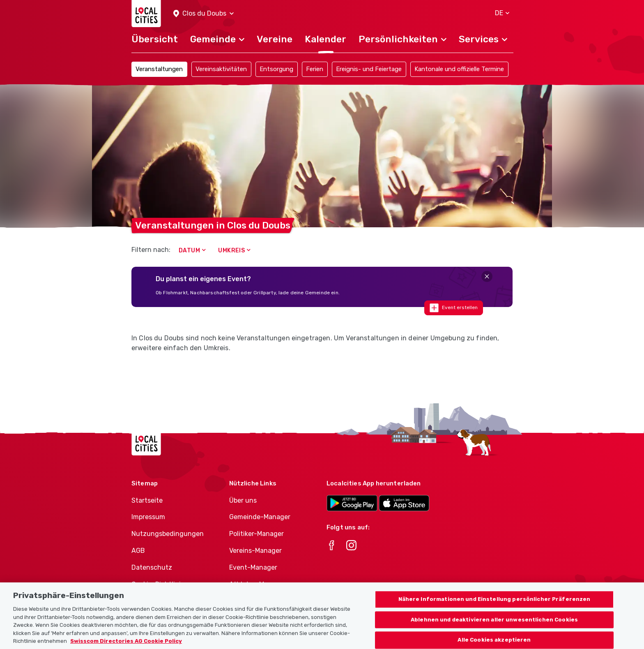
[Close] (487, 276)
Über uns (243, 500)
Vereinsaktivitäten (221, 69)
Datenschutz (152, 567)
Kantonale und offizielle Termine (459, 69)
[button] (204, 14)
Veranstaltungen (159, 69)
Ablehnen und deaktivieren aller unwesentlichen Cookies (494, 632)
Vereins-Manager (255, 551)
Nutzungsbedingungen (168, 534)
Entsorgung (276, 69)
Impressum (148, 517)
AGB (138, 551)
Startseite (147, 500)
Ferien (315, 69)
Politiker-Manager (256, 534)
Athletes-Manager (258, 584)
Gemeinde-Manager (260, 517)
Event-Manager (253, 567)
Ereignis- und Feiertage (369, 69)
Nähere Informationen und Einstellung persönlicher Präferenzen (494, 611)
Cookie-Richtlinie (158, 584)
